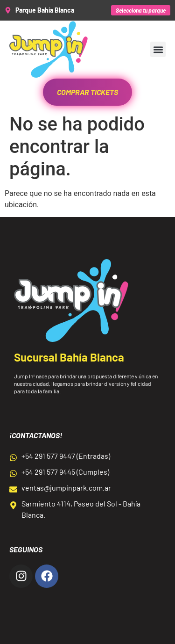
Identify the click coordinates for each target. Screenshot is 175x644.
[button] (158, 49)
